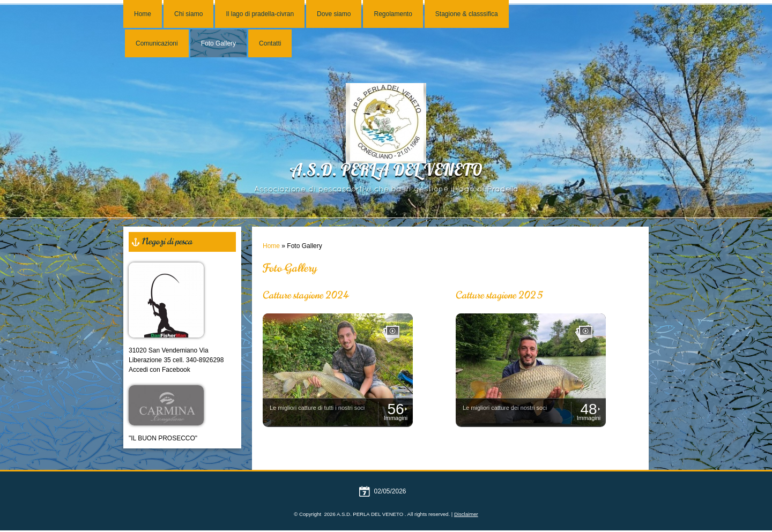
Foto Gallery (218, 43)
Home (143, 14)
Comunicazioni (157, 43)
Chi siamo (188, 14)
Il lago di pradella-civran (260, 14)
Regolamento (393, 14)
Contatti (270, 43)
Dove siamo (334, 14)
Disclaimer (466, 514)
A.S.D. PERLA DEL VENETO (386, 172)
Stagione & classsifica (467, 14)
